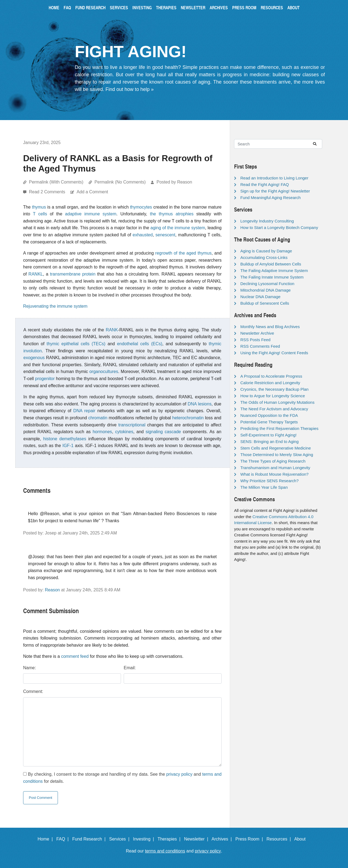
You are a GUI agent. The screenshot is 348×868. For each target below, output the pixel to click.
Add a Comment (92, 192)
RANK (112, 330)
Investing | (145, 839)
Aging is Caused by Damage (266, 251)
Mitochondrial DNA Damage (265, 290)
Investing (142, 7)
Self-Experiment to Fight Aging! (268, 435)
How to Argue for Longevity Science (273, 396)
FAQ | (64, 839)
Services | (121, 839)
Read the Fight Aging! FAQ (265, 184)
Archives (219, 7)
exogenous (34, 358)
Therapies (166, 7)
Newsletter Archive (257, 333)
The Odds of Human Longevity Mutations (277, 402)
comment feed (75, 656)
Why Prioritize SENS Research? (269, 481)
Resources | (280, 839)
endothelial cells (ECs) (139, 344)
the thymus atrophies (172, 214)
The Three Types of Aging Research (273, 461)
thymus (39, 207)
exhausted (143, 235)
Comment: (33, 691)
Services (119, 7)
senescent (165, 235)
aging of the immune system (178, 228)
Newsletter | (197, 839)
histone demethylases (65, 439)
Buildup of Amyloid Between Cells (271, 264)
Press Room (244, 7)
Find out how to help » (130, 89)
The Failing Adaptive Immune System (274, 271)
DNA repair (84, 411)
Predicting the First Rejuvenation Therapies (279, 428)
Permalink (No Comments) (120, 182)
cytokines (124, 432)
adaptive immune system (91, 214)
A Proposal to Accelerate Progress (271, 376)
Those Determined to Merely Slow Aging (277, 455)
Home (54, 7)
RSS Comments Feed (260, 346)
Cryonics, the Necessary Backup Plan (274, 389)
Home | (46, 839)
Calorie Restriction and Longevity (270, 383)
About (293, 7)
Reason (52, 590)
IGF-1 (68, 446)
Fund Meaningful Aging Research (271, 198)
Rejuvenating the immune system (55, 306)
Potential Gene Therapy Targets (269, 422)
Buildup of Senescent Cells (265, 303)
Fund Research (90, 7)
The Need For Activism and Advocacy (274, 409)
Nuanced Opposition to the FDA (269, 415)
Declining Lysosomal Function (267, 284)
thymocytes (141, 207)
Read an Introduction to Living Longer (274, 178)
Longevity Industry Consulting (267, 221)
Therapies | (170, 839)
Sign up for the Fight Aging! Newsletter (275, 191)
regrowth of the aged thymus (183, 253)
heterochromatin (188, 418)
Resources (272, 7)
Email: (130, 668)
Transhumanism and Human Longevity (275, 468)
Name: (29, 668)
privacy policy (179, 774)
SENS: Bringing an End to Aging (269, 441)
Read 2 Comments (48, 192)
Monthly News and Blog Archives (270, 327)
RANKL (36, 274)
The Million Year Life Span (264, 487)
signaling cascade (163, 432)
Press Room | (250, 839)
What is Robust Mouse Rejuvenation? (274, 474)
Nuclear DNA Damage (260, 297)
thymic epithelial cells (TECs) (76, 344)
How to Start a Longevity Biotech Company (279, 227)
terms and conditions (165, 851)
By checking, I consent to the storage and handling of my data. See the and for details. (122, 778)
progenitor (45, 379)
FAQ (67, 7)
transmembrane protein (73, 274)
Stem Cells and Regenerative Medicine (276, 448)
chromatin (98, 418)
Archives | (223, 839)
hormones (102, 432)
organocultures (104, 372)
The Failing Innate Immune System (272, 277)
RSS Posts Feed (255, 340)
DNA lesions (200, 404)
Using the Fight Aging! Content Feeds (274, 353)
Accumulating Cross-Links (264, 257)
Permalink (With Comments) (56, 182)
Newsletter (193, 7)
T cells (40, 214)
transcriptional (132, 425)
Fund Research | (90, 839)
